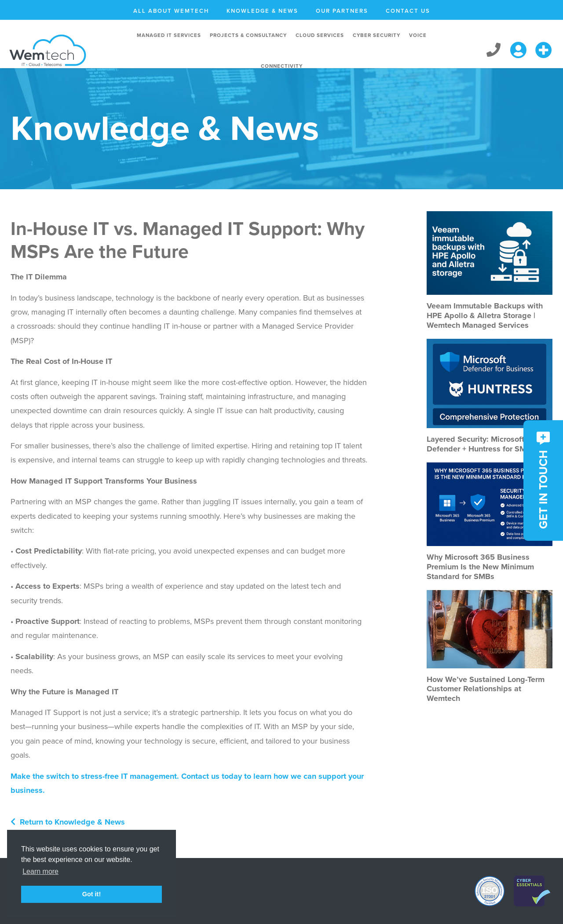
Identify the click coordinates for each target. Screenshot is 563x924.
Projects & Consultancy (248, 35)
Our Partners (342, 11)
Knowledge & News (262, 11)
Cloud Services (320, 35)
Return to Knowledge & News (68, 822)
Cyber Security (377, 35)
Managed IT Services (169, 35)
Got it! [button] (91, 894)
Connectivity (282, 66)
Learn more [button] (40, 871)
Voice (418, 35)
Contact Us (408, 11)
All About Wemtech (171, 11)
